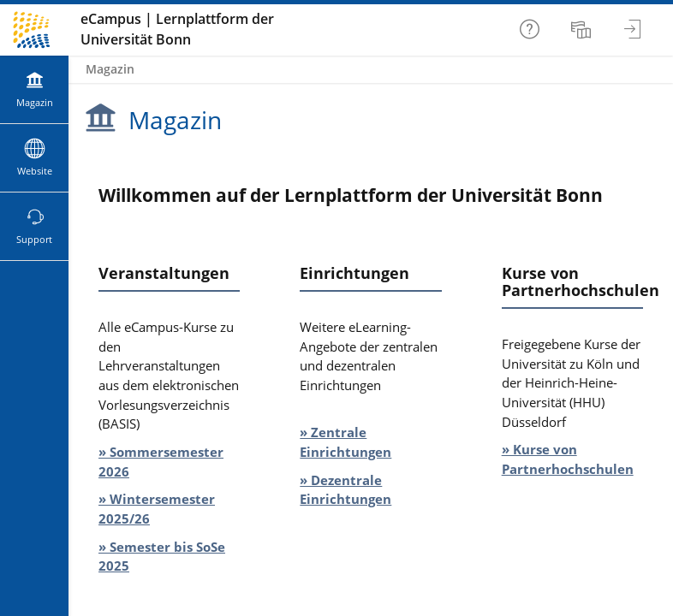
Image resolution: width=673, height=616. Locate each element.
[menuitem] (583, 30)
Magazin (110, 69)
